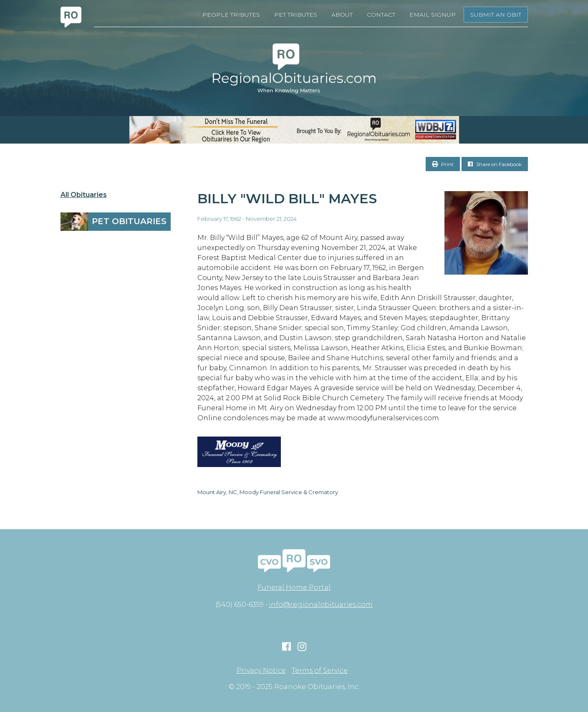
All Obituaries (84, 195)
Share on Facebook (495, 164)
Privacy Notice (261, 671)
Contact (381, 15)
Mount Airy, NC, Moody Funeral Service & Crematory (268, 492)
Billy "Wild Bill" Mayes (287, 198)
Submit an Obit (496, 15)
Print (443, 164)
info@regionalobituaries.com (321, 605)
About (342, 15)
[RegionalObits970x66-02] (294, 130)
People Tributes (231, 15)
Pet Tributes (296, 15)
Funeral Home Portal (294, 587)
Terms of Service (320, 671)
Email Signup (433, 15)
